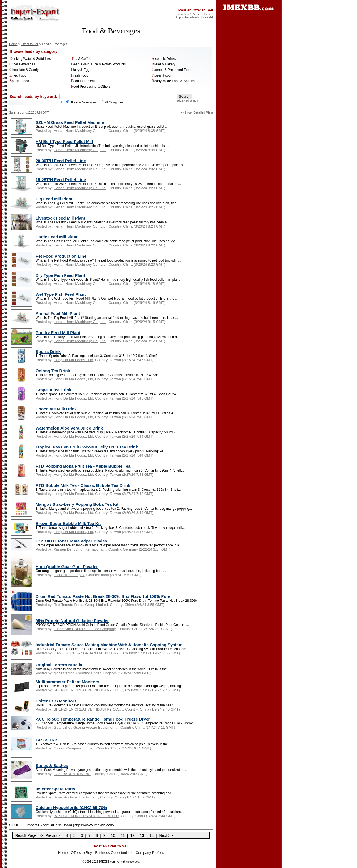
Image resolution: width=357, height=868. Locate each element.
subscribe (207, 14)
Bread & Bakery (163, 64)
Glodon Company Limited (74, 748)
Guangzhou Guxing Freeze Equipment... (86, 727)
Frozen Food (161, 75)
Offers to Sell (30, 44)
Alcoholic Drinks (164, 59)
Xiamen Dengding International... (80, 549)
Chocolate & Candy (24, 70)
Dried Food (18, 75)
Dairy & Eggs (81, 70)
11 (123, 835)
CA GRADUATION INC (72, 774)
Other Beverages (22, 64)
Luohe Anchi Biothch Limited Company (85, 629)
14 (152, 835)
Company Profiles (150, 853)
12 (132, 835)
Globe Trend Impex (69, 575)
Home (13, 44)
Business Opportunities (114, 853)
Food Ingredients (84, 81)
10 (113, 835)
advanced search (187, 101)
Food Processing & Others (91, 87)
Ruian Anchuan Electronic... (76, 797)
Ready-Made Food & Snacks (173, 81)
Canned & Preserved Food (171, 70)
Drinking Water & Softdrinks (30, 59)
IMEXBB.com (107, 862)
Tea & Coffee (81, 59)
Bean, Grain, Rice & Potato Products (99, 64)
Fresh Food (80, 75)
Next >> (166, 835)
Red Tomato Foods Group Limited (81, 605)
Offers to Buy (81, 853)
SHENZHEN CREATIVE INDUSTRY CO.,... (88, 690)
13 (142, 835)
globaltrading (64, 673)
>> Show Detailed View (196, 112)
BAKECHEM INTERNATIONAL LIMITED (86, 816)
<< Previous (50, 835)
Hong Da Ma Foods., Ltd (73, 360)
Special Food (19, 81)
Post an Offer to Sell (196, 10)
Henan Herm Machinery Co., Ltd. (80, 131)
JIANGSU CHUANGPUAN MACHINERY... (87, 653)
